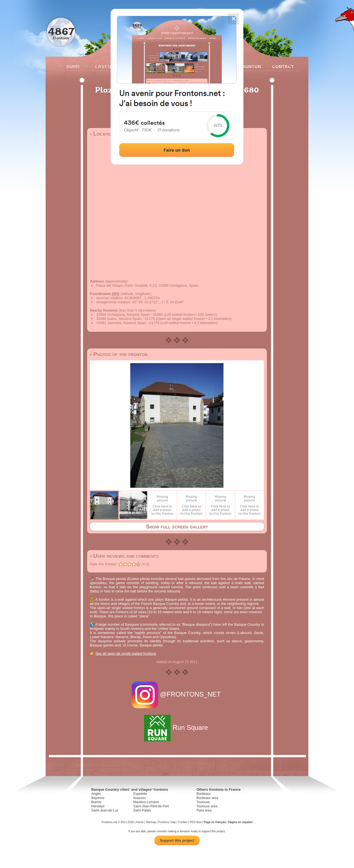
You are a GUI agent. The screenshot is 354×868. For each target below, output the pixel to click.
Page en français (215, 822)
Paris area (204, 810)
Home (73, 66)
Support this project (177, 840)
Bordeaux (203, 794)
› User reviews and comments (124, 556)
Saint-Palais (142, 810)
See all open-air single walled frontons (126, 653)
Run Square (177, 727)
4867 (61, 31)
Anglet (96, 794)
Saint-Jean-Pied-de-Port (151, 806)
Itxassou (140, 798)
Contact (282, 66)
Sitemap (151, 822)
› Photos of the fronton (119, 354)
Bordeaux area (207, 798)
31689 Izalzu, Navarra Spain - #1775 (126, 319)
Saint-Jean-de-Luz (105, 810)
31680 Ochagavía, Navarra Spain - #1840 (130, 314)
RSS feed (196, 822)
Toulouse (203, 802)
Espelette (140, 794)
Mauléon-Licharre (146, 802)
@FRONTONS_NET (177, 694)
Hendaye (98, 806)
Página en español (240, 822)
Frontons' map (167, 822)
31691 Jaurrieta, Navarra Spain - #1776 (128, 323)
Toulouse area (207, 806)
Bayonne (98, 798)
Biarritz (96, 802)
